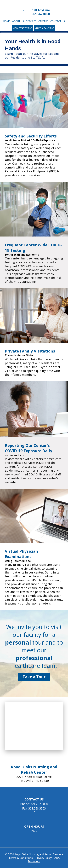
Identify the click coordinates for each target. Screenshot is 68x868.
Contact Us (58, 21)
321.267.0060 (41, 14)
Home (7, 21)
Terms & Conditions (21, 858)
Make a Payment (45, 28)
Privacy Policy (44, 858)
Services (31, 21)
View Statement (23, 28)
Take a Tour (34, 677)
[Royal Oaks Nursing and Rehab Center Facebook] (23, 12)
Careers (43, 21)
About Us (18, 21)
